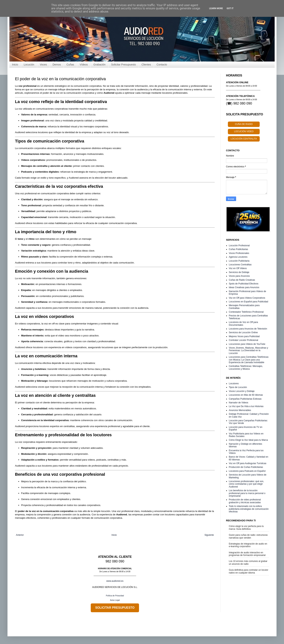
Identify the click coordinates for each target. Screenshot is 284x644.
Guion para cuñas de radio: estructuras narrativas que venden (248, 536)
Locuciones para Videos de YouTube (247, 344)
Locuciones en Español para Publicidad (248, 302)
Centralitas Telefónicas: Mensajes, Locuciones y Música (246, 367)
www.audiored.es (115, 581)
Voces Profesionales (239, 253)
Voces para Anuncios (239, 276)
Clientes (146, 65)
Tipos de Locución (238, 387)
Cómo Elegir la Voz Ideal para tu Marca (248, 440)
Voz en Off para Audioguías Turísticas (248, 463)
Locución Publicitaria (239, 261)
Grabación (99, 65)
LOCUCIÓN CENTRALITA (244, 139)
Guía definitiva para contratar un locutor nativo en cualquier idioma (249, 571)
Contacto (162, 65)
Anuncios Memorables (240, 410)
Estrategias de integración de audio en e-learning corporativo (248, 545)
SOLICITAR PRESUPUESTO (115, 608)
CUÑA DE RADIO (244, 124)
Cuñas (70, 65)
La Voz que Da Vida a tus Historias (246, 406)
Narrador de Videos (239, 403)
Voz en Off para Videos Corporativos (247, 298)
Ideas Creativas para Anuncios (244, 287)
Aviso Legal (115, 600)
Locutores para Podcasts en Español (247, 471)
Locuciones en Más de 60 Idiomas (246, 395)
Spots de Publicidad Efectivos (244, 284)
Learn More (216, 8)
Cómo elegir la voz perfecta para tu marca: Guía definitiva (246, 528)
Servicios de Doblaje (239, 272)
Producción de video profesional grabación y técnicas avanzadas (245, 501)
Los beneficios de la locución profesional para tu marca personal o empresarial (247, 493)
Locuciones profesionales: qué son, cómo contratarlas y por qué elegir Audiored (246, 484)
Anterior (20, 535)
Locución (29, 65)
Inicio (15, 65)
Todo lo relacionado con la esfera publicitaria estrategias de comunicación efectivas (249, 509)
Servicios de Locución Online (243, 332)
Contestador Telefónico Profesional (246, 312)
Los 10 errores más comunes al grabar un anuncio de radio (248, 562)
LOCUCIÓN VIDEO (244, 131)
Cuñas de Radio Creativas (242, 280)
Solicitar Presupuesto (123, 65)
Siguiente (209, 535)
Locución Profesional (239, 246)
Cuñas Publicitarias (238, 249)
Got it (230, 8)
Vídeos (84, 65)
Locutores (234, 384)
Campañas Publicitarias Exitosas (245, 399)
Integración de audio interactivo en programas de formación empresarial (247, 554)
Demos (57, 65)
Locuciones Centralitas (240, 265)
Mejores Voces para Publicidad (244, 336)
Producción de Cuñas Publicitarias (246, 467)
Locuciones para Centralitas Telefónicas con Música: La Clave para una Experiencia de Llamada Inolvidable (249, 360)
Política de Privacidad (115, 596)
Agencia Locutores (238, 257)
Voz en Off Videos (238, 268)
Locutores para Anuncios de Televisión (248, 329)
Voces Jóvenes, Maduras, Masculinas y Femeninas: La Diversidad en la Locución (248, 351)
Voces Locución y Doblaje (242, 391)
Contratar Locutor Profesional (243, 340)
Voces (43, 65)
